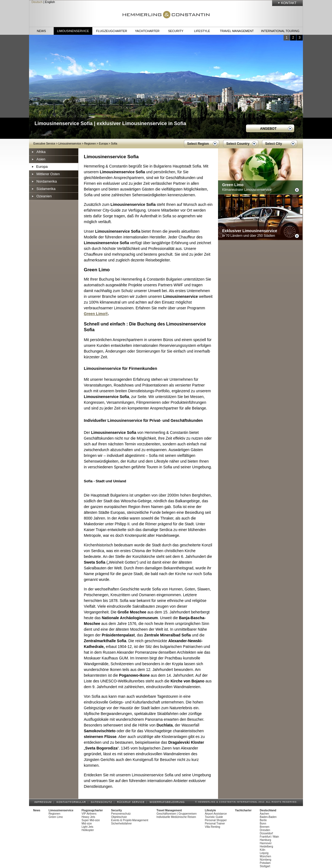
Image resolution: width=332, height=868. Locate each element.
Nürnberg (265, 860)
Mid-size (87, 824)
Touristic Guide (214, 817)
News (41, 31)
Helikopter (88, 830)
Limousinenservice (73, 31)
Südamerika (46, 189)
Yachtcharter (147, 31)
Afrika (41, 152)
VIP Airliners (89, 814)
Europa (103, 144)
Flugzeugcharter (112, 31)
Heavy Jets (88, 817)
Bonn (263, 824)
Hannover (266, 843)
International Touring (280, 31)
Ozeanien (44, 196)
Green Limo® (96, 314)
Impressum (44, 802)
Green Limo (56, 817)
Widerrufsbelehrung (168, 802)
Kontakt (289, 3)
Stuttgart (265, 866)
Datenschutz (102, 802)
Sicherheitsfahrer (122, 824)
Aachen (264, 814)
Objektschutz (119, 817)
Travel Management (237, 31)
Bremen (264, 827)
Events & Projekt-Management (130, 820)
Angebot (268, 129)
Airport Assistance (216, 814)
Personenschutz (121, 814)
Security (176, 31)
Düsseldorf (266, 833)
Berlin (263, 820)
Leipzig (264, 853)
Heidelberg (266, 847)
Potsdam (265, 863)
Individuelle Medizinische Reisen (176, 817)
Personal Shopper (216, 820)
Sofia (114, 144)
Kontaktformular (72, 802)
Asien (41, 159)
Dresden (265, 830)
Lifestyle (202, 31)
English (50, 2)
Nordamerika (47, 181)
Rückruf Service (132, 802)
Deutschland (268, 810)
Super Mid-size (91, 820)
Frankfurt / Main (269, 837)
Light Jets (88, 827)
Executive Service (44, 144)
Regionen (90, 144)
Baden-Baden (268, 817)
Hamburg (265, 840)
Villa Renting (213, 827)
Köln (262, 850)
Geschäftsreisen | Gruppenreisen (177, 814)
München (265, 856)
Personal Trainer (215, 824)
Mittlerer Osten (48, 174)
